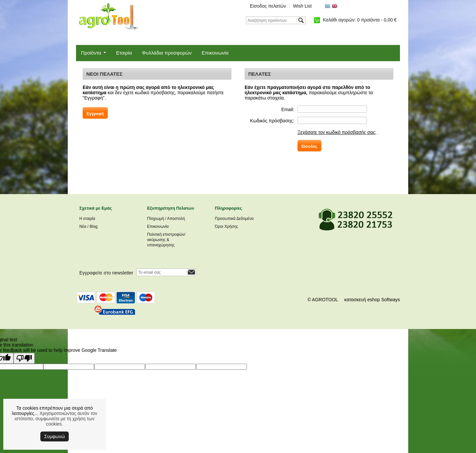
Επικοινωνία (215, 53)
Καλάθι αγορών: (360, 20)
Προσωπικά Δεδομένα (234, 219)
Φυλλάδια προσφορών (167, 53)
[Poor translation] (24, 358)
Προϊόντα (91, 53)
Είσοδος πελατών (268, 6)
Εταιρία (124, 53)
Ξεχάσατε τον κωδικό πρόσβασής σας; (337, 132)
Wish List (302, 6)
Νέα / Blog (88, 226)
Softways (391, 300)
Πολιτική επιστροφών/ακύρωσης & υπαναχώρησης (166, 240)
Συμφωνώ (55, 436)
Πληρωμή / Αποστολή (166, 219)
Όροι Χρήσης (226, 226)
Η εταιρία (87, 219)
